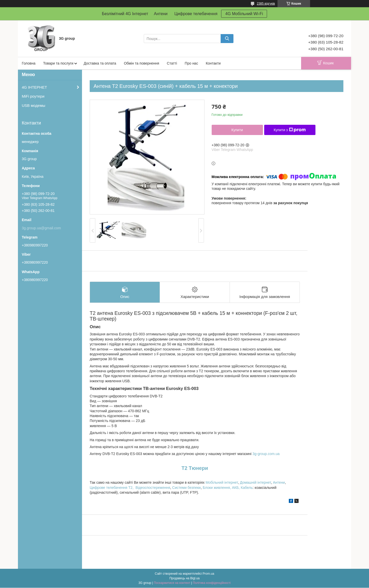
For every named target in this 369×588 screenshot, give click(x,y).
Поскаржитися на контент (172, 583)
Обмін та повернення (141, 63)
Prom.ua (208, 574)
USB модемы (34, 105)
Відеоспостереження (153, 488)
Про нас (191, 63)
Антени (279, 483)
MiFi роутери (33, 96)
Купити (237, 130)
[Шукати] (227, 39)
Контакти (213, 63)
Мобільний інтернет (222, 483)
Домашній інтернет (255, 483)
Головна (29, 63)
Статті (172, 63)
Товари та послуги (58, 63)
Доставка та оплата (100, 63)
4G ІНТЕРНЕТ (34, 87)
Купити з (290, 130)
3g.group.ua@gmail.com (41, 228)
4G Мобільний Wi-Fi (244, 14)
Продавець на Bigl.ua (184, 579)
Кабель (247, 488)
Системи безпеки (186, 488)
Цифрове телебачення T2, (112, 488)
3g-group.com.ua (266, 454)
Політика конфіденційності (212, 583)
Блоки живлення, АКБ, (222, 488)
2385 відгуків (266, 4)
